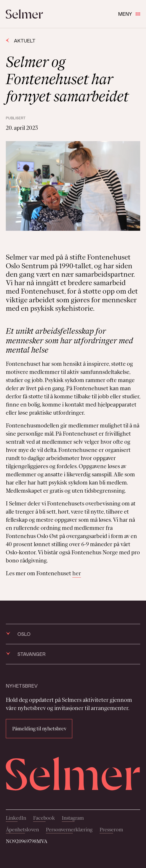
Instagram (73, 818)
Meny (129, 14)
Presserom (111, 830)
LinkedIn (16, 818)
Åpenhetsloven (22, 830)
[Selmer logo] (24, 14)
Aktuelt (21, 41)
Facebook (44, 818)
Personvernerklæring (69, 830)
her (77, 573)
